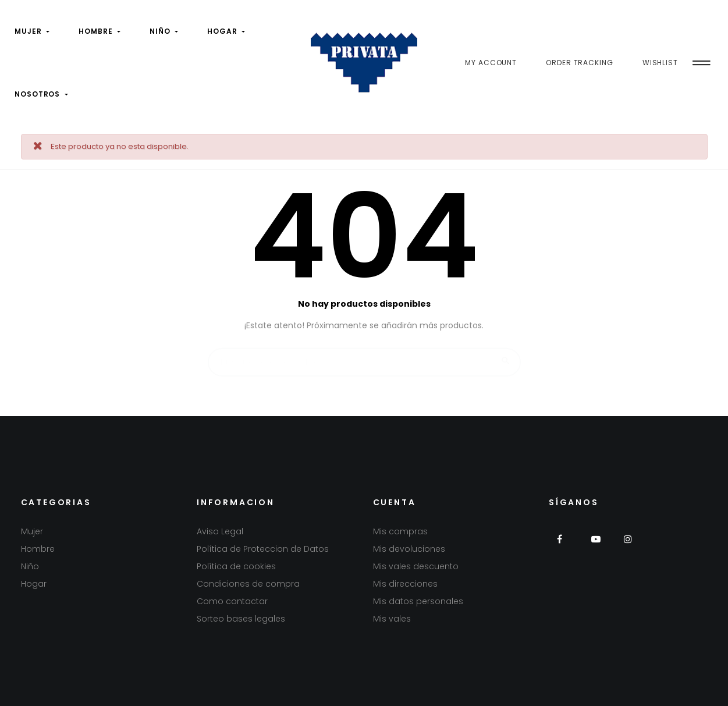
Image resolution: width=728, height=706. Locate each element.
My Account (491, 63)
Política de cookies (236, 566)
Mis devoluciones (409, 549)
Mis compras (400, 531)
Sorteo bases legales (241, 619)
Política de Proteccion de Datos (263, 549)
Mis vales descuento (416, 566)
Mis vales (392, 619)
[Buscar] (364, 357)
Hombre (38, 549)
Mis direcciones (405, 584)
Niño (30, 566)
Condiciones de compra (248, 584)
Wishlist (660, 63)
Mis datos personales (418, 601)
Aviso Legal (220, 531)
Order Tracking (580, 63)
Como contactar (232, 601)
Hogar (34, 584)
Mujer (32, 531)
